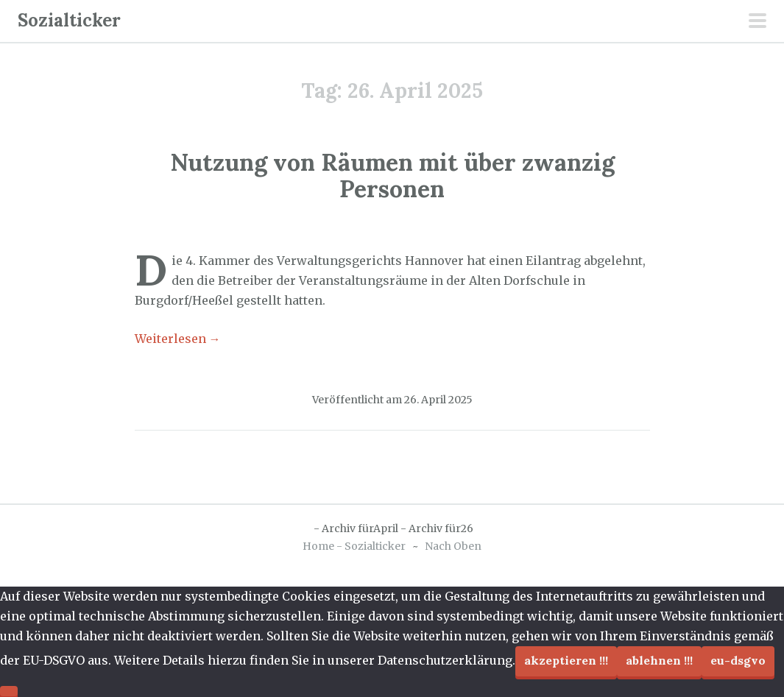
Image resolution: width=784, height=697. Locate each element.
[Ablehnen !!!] (9, 691)
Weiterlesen (178, 339)
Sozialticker (69, 20)
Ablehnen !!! (659, 660)
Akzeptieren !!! (566, 660)
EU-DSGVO (738, 660)
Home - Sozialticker (354, 546)
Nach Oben (453, 546)
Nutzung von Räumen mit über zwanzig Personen (392, 175)
